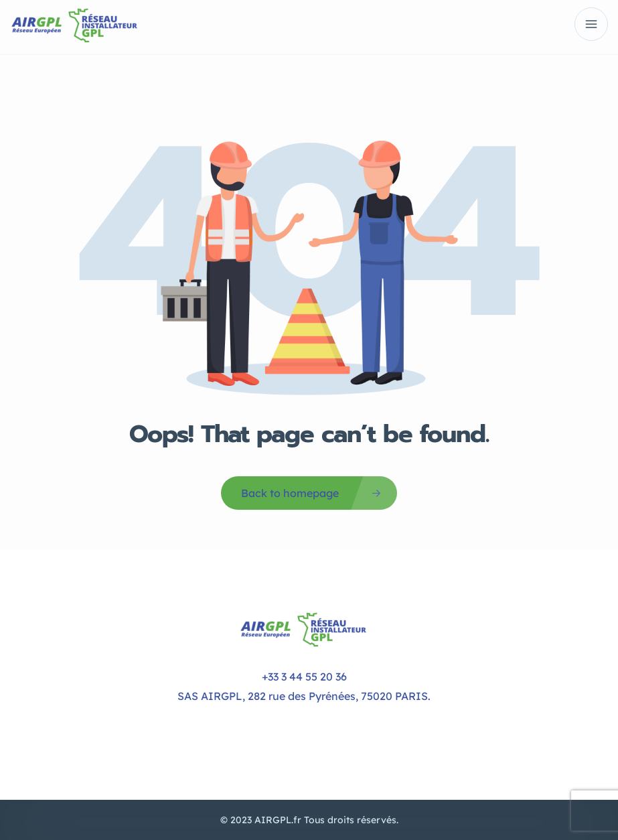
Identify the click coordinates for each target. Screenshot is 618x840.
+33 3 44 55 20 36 (304, 677)
